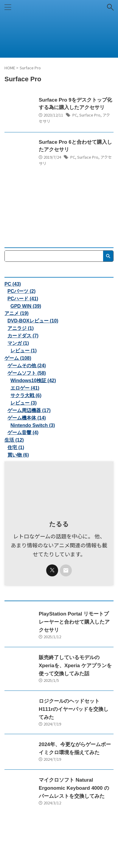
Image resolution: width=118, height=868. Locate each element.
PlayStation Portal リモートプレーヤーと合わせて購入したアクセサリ (74, 622)
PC (75, 115)
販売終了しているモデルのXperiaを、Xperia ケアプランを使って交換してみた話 (75, 666)
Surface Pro (90, 115)
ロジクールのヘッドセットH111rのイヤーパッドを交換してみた (74, 709)
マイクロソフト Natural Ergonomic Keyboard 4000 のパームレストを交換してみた (74, 788)
